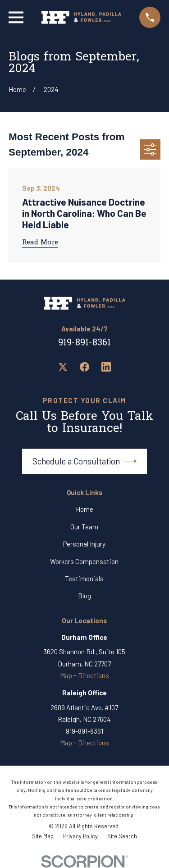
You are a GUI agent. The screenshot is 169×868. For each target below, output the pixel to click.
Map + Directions (84, 675)
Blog (84, 596)
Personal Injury (84, 544)
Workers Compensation (84, 561)
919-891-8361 (84, 343)
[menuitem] (43, 836)
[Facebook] (84, 367)
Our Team (84, 527)
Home (84, 509)
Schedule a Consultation (85, 461)
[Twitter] (63, 367)
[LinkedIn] (106, 367)
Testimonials (84, 579)
